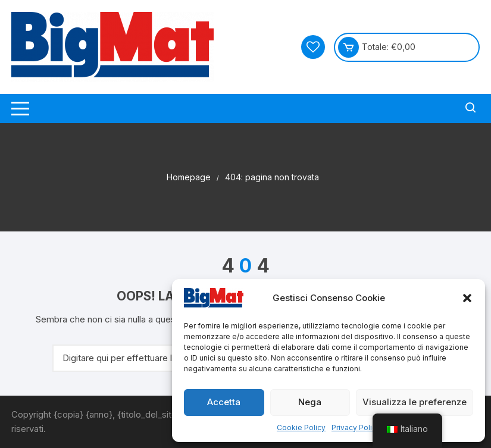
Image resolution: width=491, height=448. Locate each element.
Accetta (224, 402)
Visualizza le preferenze (415, 402)
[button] (467, 298)
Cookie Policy (301, 427)
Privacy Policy (356, 427)
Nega (310, 402)
